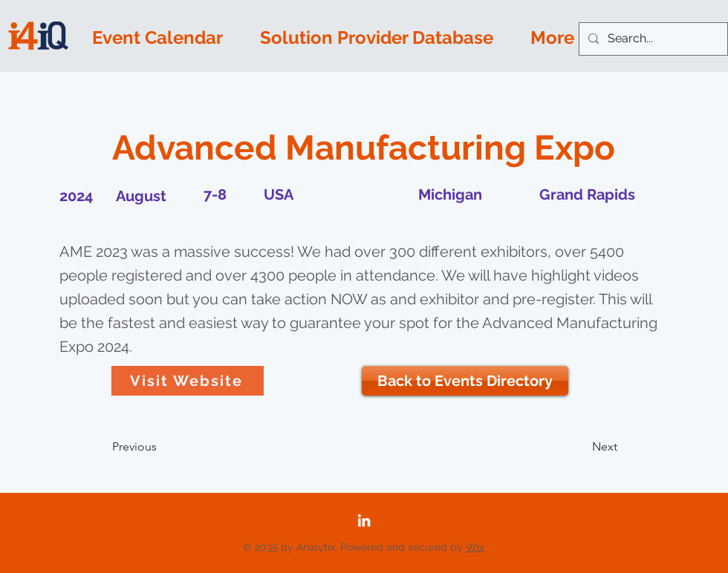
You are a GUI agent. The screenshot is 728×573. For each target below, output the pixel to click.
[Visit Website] (188, 381)
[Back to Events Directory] (465, 381)
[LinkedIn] (364, 520)
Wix (475, 547)
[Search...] (652, 39)
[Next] (580, 447)
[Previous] (161, 447)
